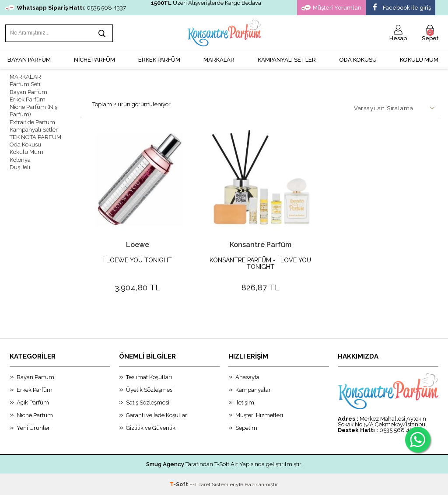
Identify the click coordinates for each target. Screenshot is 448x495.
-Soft (180, 484)
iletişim (245, 402)
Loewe (138, 244)
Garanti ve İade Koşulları (157, 415)
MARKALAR (219, 59)
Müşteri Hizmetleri (259, 415)
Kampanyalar (253, 389)
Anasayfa (247, 377)
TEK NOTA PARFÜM (35, 136)
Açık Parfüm (33, 402)
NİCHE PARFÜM (94, 59)
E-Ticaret (200, 484)
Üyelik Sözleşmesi (150, 389)
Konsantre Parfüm (261, 244)
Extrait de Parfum (32, 121)
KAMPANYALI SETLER (287, 59)
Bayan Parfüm (28, 91)
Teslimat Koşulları (149, 377)
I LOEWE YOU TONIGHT (138, 260)
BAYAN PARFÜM (29, 59)
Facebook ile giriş (401, 8)
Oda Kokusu (358, 59)
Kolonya (20, 158)
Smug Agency (165, 464)
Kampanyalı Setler (34, 128)
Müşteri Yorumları (331, 8)
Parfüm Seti (25, 84)
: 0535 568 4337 (66, 8)
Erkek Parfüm (28, 99)
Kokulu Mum (419, 59)
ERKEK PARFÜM (159, 59)
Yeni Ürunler (33, 427)
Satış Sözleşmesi (148, 402)
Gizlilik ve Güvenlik (151, 427)
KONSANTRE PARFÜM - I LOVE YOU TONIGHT (260, 263)
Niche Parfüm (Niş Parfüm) (33, 110)
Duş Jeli (20, 166)
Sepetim (246, 427)
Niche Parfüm (35, 415)
